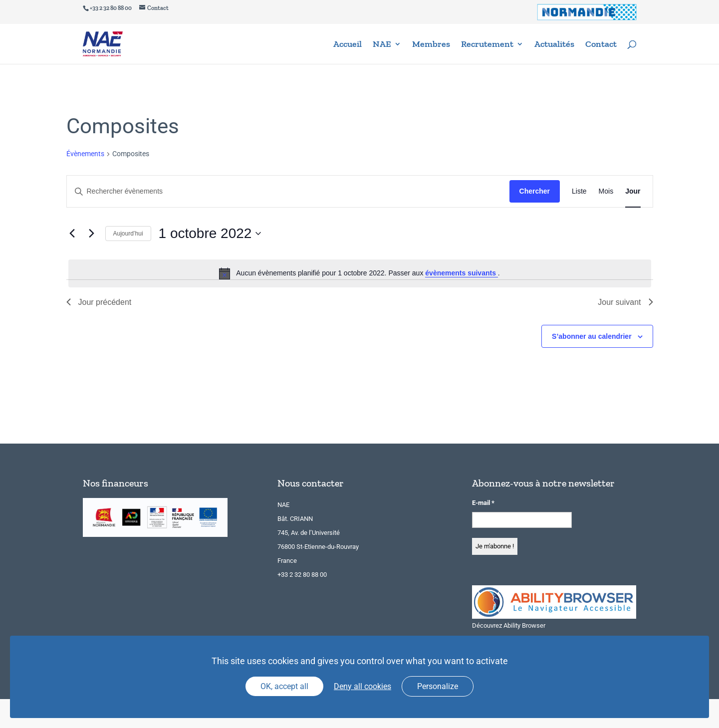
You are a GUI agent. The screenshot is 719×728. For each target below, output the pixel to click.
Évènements (85, 154)
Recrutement (487, 45)
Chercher (535, 191)
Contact (601, 45)
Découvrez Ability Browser (509, 625)
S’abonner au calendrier (592, 336)
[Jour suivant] (92, 234)
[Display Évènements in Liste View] (579, 191)
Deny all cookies (362, 686)
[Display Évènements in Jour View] (633, 191)
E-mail (483, 503)
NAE (382, 45)
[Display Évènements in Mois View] (606, 191)
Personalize (438, 686)
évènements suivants (462, 273)
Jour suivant (625, 302)
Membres (431, 45)
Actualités (554, 45)
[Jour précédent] (72, 234)
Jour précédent (99, 302)
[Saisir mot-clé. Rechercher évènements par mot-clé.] (288, 191)
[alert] (360, 273)
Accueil (348, 45)
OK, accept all (284, 686)
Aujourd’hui (128, 234)
